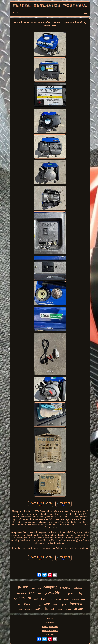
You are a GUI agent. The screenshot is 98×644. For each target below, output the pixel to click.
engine (63, 604)
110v (64, 594)
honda (49, 608)
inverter (76, 603)
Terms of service (50, 631)
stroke (78, 608)
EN (48, 634)
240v (36, 599)
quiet (70, 593)
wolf (39, 588)
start (32, 593)
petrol (24, 587)
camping (50, 587)
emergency (29, 609)
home (83, 599)
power (45, 604)
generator (23, 598)
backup (79, 593)
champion (50, 600)
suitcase (77, 588)
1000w (27, 604)
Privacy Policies (50, 627)
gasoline (67, 599)
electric (65, 588)
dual (19, 604)
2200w (55, 605)
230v (59, 599)
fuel (43, 599)
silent (39, 609)
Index (50, 619)
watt (34, 588)
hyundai (22, 593)
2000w (40, 593)
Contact (50, 623)
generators (75, 599)
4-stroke (68, 609)
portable (53, 592)
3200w (20, 609)
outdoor (35, 605)
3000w (59, 609)
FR (52, 634)
